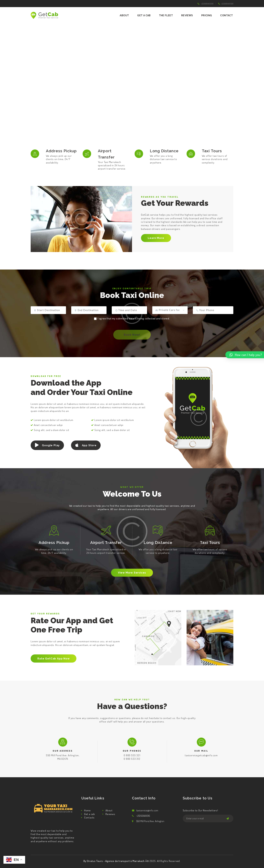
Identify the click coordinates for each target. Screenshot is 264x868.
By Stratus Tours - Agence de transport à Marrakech (114, 861)
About (109, 810)
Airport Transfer (106, 154)
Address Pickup (61, 151)
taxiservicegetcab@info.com (201, 755)
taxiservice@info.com (147, 810)
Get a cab (90, 814)
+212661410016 (207, 4)
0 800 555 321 (132, 755)
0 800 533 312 (132, 759)
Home (87, 810)
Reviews (110, 814)
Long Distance (164, 151)
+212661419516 (227, 4)
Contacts (89, 818)
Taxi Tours (212, 151)
